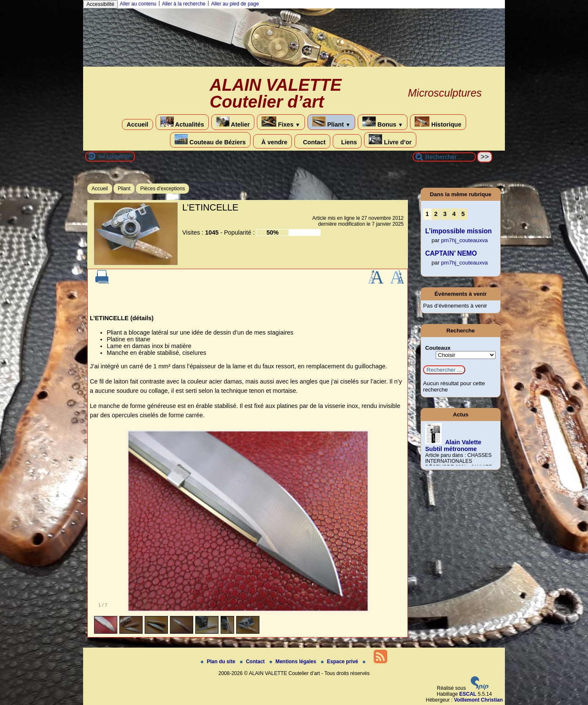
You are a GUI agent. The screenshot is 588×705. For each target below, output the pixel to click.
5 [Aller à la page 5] (463, 214)
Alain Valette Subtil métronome (453, 446)
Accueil (137, 124)
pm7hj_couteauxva (465, 240)
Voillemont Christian (478, 700)
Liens (347, 141)
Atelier (233, 122)
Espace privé (340, 662)
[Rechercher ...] (444, 157)
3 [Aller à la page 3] (445, 214)
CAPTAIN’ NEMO (451, 253)
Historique (438, 122)
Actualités (182, 122)
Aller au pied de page (235, 4)
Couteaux (438, 348)
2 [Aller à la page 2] (436, 214)
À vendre (273, 141)
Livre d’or (390, 140)
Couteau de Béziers (210, 140)
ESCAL (468, 694)
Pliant (331, 122)
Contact (312, 141)
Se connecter (115, 156)
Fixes (281, 122)
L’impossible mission (459, 231)
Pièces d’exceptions (162, 189)
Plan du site (219, 662)
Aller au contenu (138, 4)
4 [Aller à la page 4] (454, 214)
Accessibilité (100, 4)
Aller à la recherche (184, 4)
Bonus (383, 122)
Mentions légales (294, 662)
